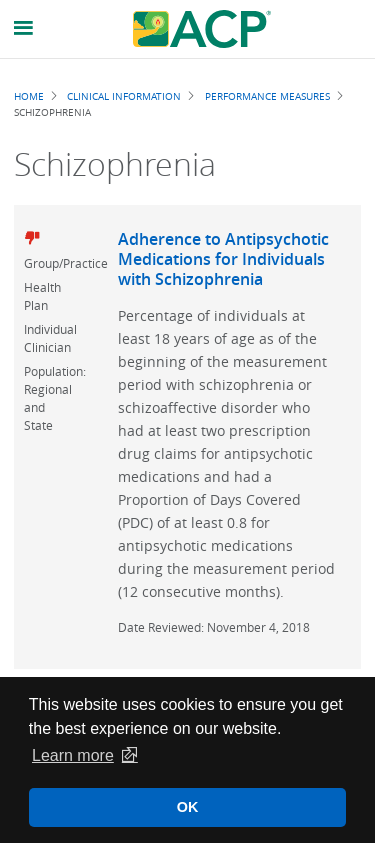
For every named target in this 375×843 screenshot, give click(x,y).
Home (29, 96)
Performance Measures (267, 96)
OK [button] (188, 807)
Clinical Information (124, 96)
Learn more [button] (73, 755)
